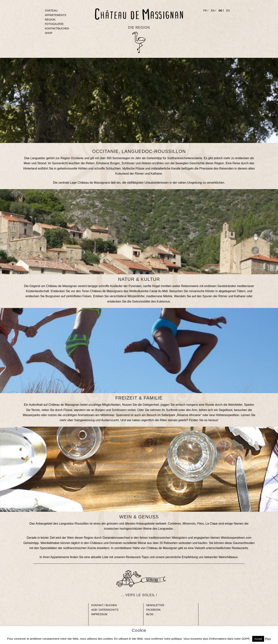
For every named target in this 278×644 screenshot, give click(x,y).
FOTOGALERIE (54, 24)
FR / (206, 11)
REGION (50, 20)
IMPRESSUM (99, 614)
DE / (221, 11)
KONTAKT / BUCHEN (104, 605)
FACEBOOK (153, 610)
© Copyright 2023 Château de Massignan (139, 627)
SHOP (49, 33)
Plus (268, 639)
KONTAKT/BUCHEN (57, 28)
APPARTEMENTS (56, 15)
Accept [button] (258, 639)
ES (228, 11)
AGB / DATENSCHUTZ (105, 610)
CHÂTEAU (51, 11)
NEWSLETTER (155, 605)
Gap (94, 619)
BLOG (150, 614)
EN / (213, 11)
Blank (37, 605)
